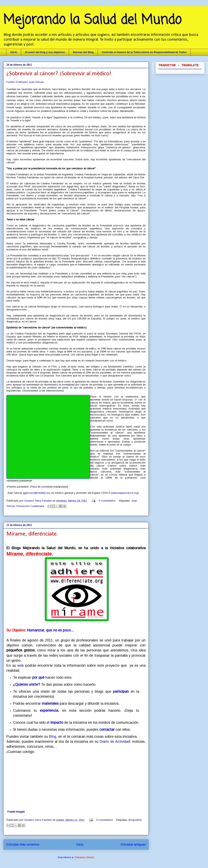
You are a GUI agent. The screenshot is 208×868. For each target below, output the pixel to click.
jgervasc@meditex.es (37, 493)
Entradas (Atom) (84, 857)
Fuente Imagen (16, 812)
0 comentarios (107, 501)
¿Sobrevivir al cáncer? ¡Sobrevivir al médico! (59, 74)
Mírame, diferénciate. (32, 534)
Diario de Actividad (115, 742)
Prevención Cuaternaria (30, 506)
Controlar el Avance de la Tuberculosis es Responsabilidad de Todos (144, 52)
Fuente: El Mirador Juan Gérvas (25, 82)
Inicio (14, 52)
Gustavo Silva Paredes (38, 501)
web (20, 665)
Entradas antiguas (133, 844)
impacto (57, 722)
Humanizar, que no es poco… (51, 630)
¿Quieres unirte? (27, 684)
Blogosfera (135, 820)
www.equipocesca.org (125, 493)
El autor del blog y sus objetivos (45, 52)
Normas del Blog (83, 52)
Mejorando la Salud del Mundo (92, 20)
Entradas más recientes (23, 844)
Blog (53, 737)
